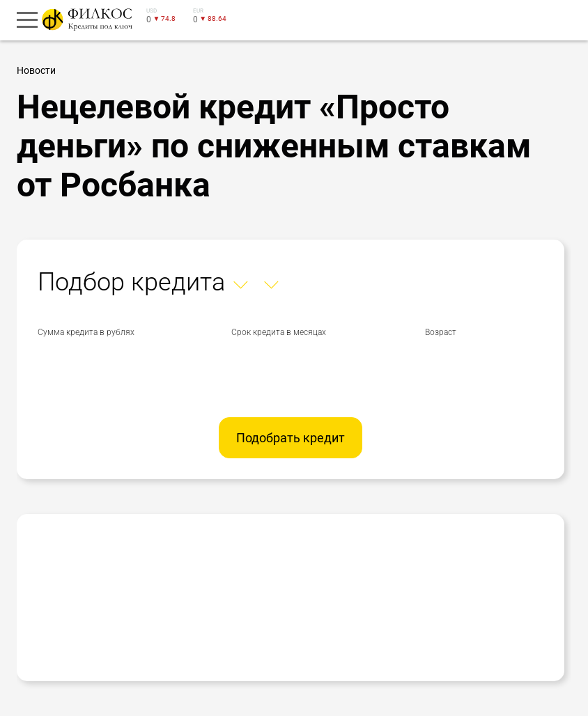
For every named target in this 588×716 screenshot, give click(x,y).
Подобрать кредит (291, 438)
